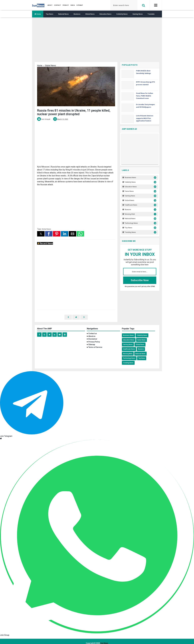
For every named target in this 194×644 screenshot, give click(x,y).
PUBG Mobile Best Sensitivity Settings (143, 72)
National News (63, 14)
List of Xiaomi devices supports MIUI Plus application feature (145, 118)
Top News (49, 14)
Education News (105, 14)
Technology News (140, 223)
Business (77, 14)
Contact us (93, 330)
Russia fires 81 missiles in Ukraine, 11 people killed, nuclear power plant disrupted (74, 112)
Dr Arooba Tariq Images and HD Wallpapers (145, 106)
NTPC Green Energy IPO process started (145, 83)
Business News (140, 178)
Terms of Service (95, 344)
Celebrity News (122, 14)
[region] (97, 42)
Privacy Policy (94, 338)
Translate (151, 14)
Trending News (140, 232)
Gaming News (138, 14)
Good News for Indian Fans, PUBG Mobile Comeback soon (145, 96)
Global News (90, 14)
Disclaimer (93, 335)
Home (38, 14)
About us (92, 333)
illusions (140, 210)
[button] (41, 234)
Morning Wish (140, 214)
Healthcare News (140, 205)
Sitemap (92, 341)
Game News (140, 191)
